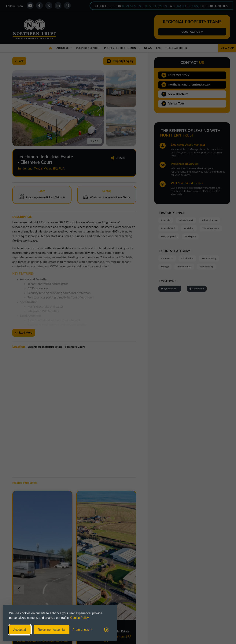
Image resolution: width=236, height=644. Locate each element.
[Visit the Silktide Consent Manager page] (106, 630)
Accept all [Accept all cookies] (20, 630)
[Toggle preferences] (82, 630)
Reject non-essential (52, 630)
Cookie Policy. (80, 618)
